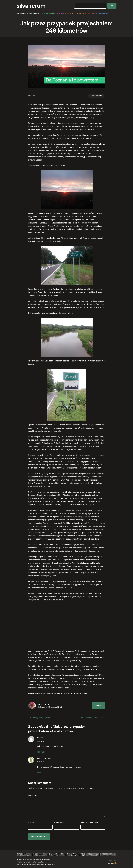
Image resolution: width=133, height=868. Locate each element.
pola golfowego (47, 446)
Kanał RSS (111, 861)
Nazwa (32, 822)
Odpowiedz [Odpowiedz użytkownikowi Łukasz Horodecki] (42, 773)
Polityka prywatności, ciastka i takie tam (30, 862)
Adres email (60, 822)
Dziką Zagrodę (60, 443)
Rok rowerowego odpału (91, 718)
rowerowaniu (49, 13)
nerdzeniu (60, 13)
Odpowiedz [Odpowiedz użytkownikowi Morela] (42, 752)
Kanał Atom (111, 863)
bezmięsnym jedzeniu (75, 13)
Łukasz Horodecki (45, 758)
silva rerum (31, 6)
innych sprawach (101, 13)
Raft (43, 864)
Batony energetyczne (41, 718)
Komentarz (33, 795)
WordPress (28, 864)
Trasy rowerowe (96, 96)
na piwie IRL (36, 138)
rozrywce (89, 13)
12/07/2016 (41, 741)
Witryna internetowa (89, 822)
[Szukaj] (112, 6)
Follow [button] (99, 706)
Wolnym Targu (65, 138)
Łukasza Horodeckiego (31, 13)
